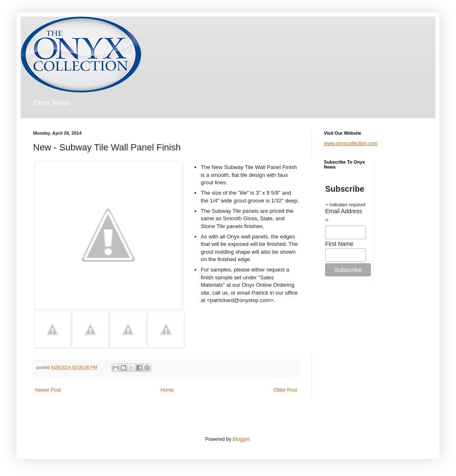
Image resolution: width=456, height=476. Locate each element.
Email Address (343, 216)
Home (167, 390)
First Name (339, 244)
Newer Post (48, 390)
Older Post (285, 390)
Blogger (241, 439)
